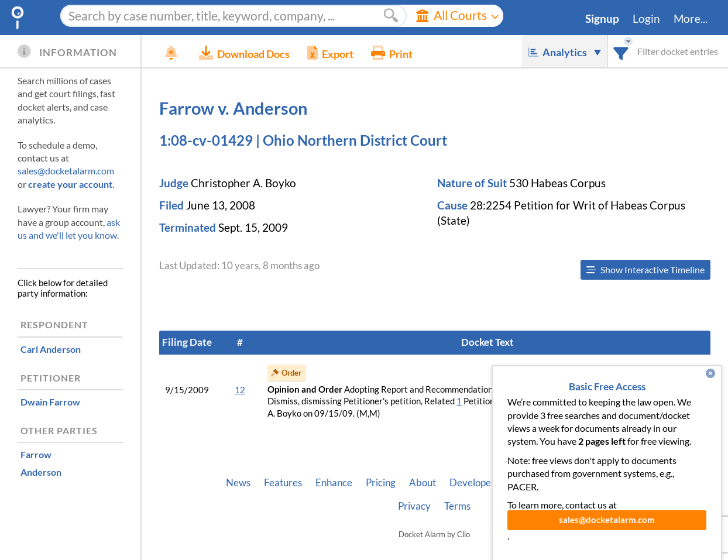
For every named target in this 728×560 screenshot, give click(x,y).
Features (283, 483)
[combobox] (621, 51)
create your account (70, 184)
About (423, 483)
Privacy (414, 506)
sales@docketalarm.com (66, 171)
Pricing (381, 483)
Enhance (334, 483)
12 (240, 390)
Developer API (481, 483)
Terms (457, 506)
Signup (602, 19)
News (238, 483)
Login (646, 19)
